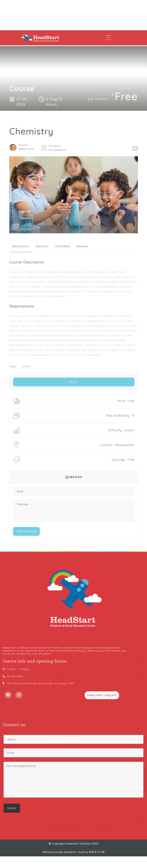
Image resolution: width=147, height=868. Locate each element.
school (26, 366)
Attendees (63, 246)
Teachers (42, 246)
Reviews (82, 246)
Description (21, 246)
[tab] (21, 246)
